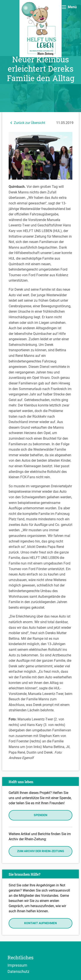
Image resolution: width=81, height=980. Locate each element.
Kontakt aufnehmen (40, 923)
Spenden (40, 815)
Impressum (17, 965)
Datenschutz (18, 971)
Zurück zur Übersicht (27, 123)
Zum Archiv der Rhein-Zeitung (41, 851)
